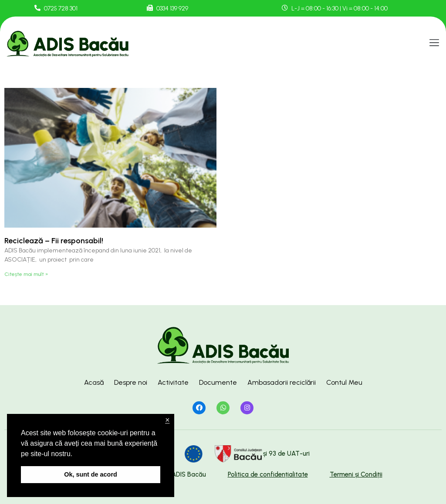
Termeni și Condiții (356, 474)
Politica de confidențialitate (268, 474)
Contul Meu (344, 382)
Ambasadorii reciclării (282, 382)
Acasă (94, 382)
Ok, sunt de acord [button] (91, 474)
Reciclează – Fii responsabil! (54, 241)
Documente (218, 382)
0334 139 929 (172, 8)
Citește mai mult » (26, 274)
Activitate (173, 382)
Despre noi (131, 382)
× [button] (167, 420)
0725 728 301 (61, 8)
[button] (434, 43)
